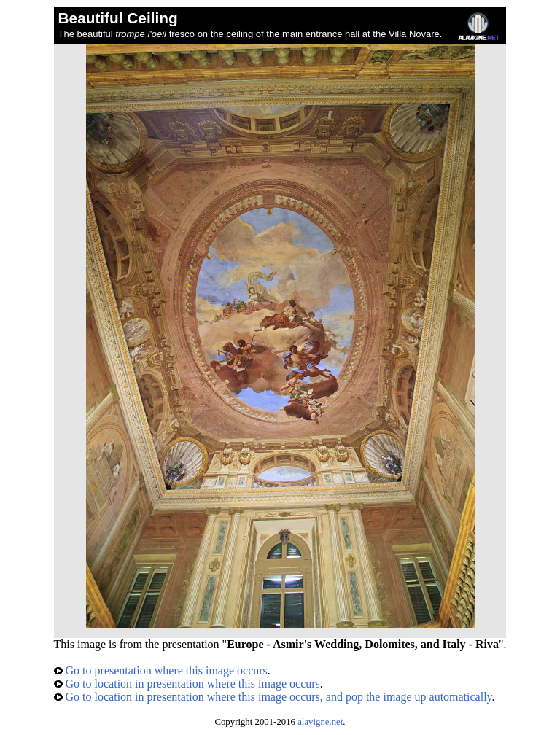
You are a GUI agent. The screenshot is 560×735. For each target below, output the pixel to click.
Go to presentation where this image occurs (161, 670)
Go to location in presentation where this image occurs (187, 684)
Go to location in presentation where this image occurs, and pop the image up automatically (273, 697)
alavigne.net (320, 722)
